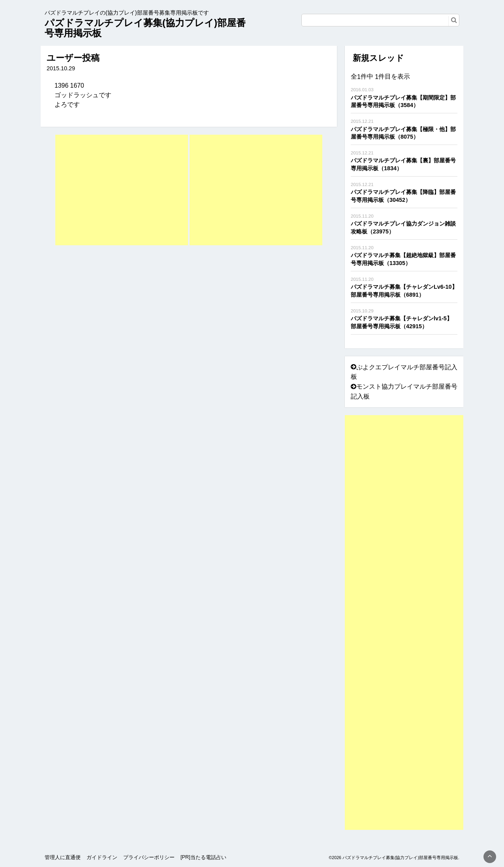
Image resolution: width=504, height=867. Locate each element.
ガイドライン (102, 857)
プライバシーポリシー (149, 857)
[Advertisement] (122, 190)
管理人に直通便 (63, 857)
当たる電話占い (208, 857)
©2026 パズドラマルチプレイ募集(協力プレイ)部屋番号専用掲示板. (394, 858)
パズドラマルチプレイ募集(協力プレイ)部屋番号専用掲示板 (145, 28)
